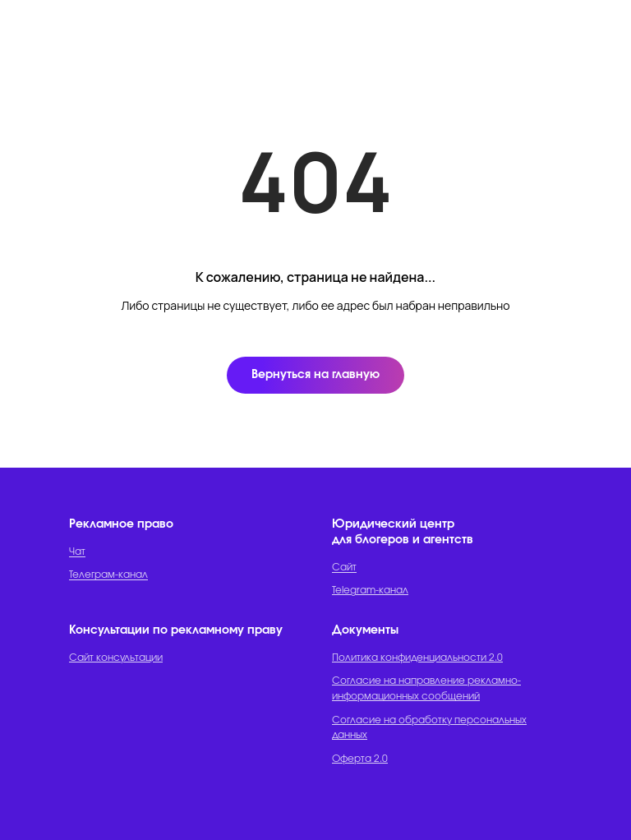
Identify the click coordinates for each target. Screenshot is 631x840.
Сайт (344, 567)
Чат (77, 552)
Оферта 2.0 (360, 759)
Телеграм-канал (108, 575)
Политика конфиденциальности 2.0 (417, 658)
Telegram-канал (370, 590)
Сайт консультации (116, 658)
